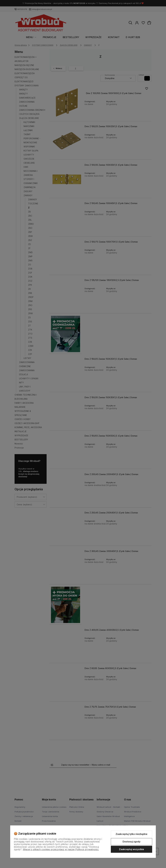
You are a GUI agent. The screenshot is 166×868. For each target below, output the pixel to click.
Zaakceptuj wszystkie (131, 849)
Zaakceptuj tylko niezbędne (131, 834)
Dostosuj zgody (131, 842)
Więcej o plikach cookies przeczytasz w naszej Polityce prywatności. (61, 849)
